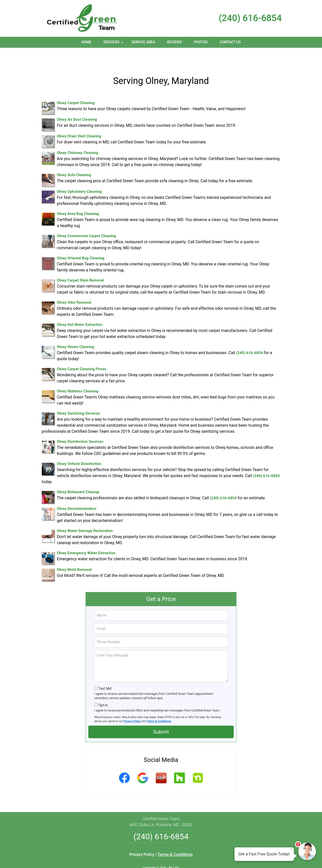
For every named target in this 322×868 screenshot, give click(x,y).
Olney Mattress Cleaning (78, 375)
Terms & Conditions (159, 705)
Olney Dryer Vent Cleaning (79, 120)
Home (86, 42)
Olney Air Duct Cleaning (77, 103)
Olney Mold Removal (74, 553)
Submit (161, 716)
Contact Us (230, 42)
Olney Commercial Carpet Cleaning (86, 220)
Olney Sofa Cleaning (74, 159)
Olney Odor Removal (74, 286)
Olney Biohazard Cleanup (78, 476)
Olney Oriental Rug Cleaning (81, 242)
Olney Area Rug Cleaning (78, 197)
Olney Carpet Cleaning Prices (82, 353)
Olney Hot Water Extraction (80, 308)
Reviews (174, 42)
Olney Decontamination (77, 492)
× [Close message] (291, 849)
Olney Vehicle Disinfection (79, 447)
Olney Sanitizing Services (78, 397)
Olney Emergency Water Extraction (86, 537)
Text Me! (105, 672)
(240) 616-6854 (250, 18)
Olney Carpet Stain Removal (80, 264)
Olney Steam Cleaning (75, 330)
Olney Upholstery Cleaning (79, 175)
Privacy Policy (132, 705)
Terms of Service (197, 857)
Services (114, 44)
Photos (201, 42)
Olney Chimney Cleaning (77, 136)
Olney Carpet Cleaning (76, 86)
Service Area (143, 42)
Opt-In (103, 689)
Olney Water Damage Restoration (85, 514)
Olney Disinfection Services (80, 425)
